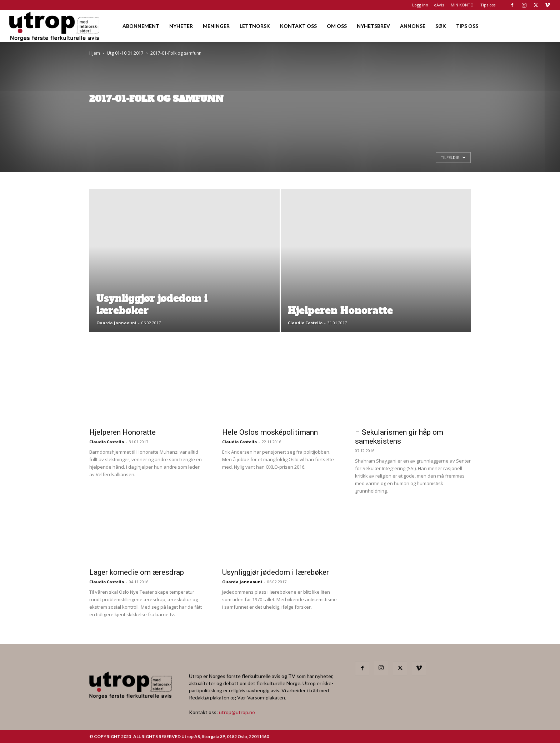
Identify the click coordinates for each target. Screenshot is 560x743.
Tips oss (488, 5)
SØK (441, 26)
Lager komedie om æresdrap (137, 572)
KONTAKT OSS (298, 26)
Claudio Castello (305, 323)
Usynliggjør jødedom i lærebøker (276, 572)
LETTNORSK (255, 26)
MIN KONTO (462, 5)
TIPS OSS (467, 26)
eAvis (439, 5)
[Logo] (55, 26)
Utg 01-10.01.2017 (125, 53)
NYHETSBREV (373, 26)
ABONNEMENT (141, 26)
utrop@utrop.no (237, 712)
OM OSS (337, 26)
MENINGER (216, 26)
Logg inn (420, 5)
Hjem (95, 53)
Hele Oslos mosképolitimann (270, 432)
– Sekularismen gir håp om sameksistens (399, 437)
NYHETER (181, 26)
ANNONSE (413, 26)
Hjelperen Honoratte (122, 432)
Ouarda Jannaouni (116, 323)
